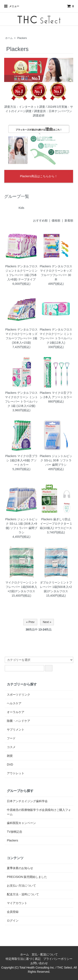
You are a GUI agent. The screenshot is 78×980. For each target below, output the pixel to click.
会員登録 (13, 912)
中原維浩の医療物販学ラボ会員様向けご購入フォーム (39, 812)
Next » (47, 622)
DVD (10, 764)
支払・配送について (45, 954)
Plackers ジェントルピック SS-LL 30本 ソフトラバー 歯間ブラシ (56, 460)
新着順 (69, 221)
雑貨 (10, 756)
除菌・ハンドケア (19, 721)
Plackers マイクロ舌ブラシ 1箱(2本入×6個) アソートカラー (21, 460)
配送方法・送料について (23, 894)
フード (11, 738)
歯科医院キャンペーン (21, 823)
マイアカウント (17, 903)
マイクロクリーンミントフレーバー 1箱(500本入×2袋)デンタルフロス (21, 587)
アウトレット (16, 773)
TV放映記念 (15, 832)
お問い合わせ (39, 963)
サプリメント (16, 730)
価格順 (56, 221)
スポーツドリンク (19, 695)
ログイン (13, 921)
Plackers (22, 38)
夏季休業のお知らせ (20, 868)
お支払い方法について (21, 886)
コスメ (11, 747)
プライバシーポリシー (58, 959)
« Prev (30, 622)
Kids (21, 208)
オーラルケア (16, 712)
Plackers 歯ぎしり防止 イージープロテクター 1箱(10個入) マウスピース (56, 524)
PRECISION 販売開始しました (27, 877)
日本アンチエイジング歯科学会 (27, 801)
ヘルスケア (14, 703)
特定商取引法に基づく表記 (23, 959)
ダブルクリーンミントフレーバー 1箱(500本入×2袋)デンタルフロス (56, 587)
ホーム (9, 38)
